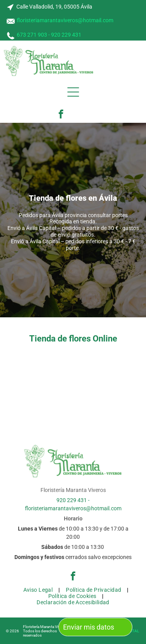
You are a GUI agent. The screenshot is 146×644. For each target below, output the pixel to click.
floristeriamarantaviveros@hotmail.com (65, 20)
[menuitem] (39, 590)
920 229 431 (66, 35)
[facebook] (61, 115)
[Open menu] (73, 92)
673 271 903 (32, 35)
